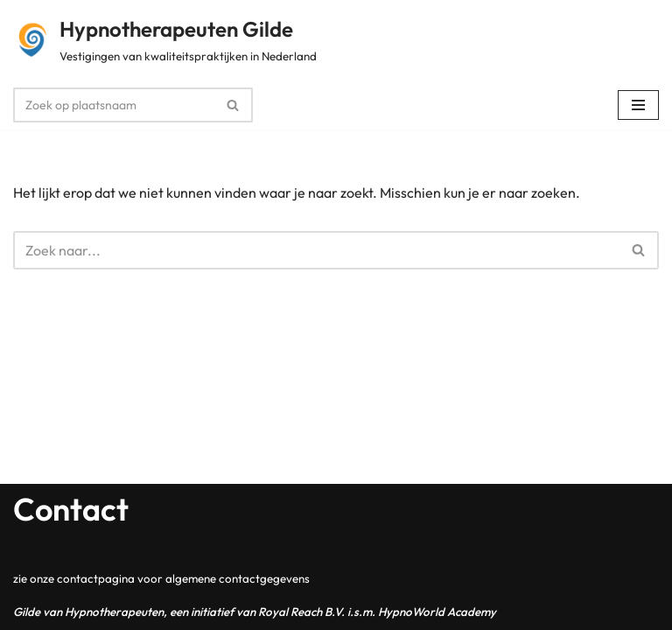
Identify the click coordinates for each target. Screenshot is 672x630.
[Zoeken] (113, 105)
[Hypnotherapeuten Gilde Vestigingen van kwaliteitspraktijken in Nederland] (165, 40)
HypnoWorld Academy (437, 612)
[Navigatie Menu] (638, 105)
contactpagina (96, 578)
